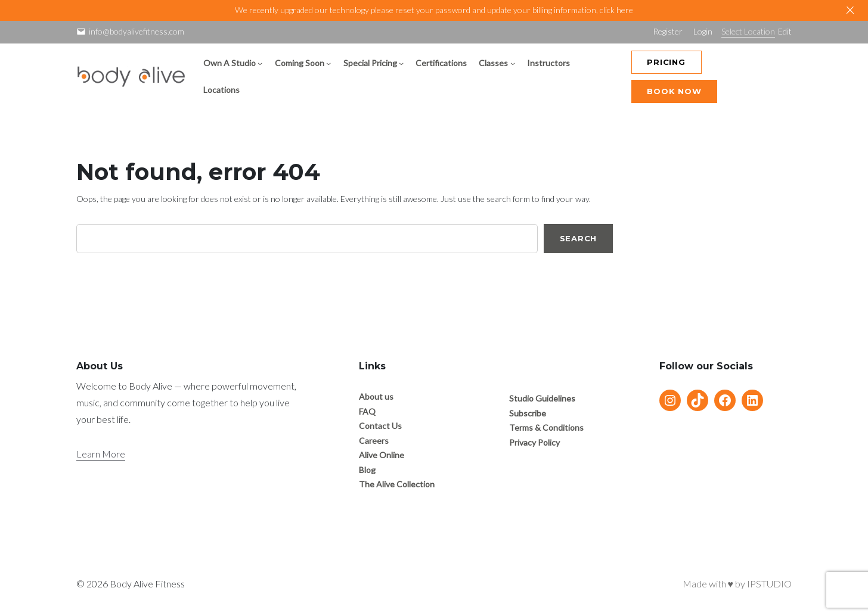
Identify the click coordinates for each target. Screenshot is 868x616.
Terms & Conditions (546, 427)
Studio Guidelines (542, 398)
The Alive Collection (397, 484)
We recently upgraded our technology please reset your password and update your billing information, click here (434, 10)
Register (668, 31)
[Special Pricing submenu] (401, 63)
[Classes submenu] (513, 63)
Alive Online (382, 455)
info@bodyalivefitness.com (137, 31)
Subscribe (528, 413)
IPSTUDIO (769, 584)
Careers (374, 441)
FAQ (367, 411)
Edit (785, 31)
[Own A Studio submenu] (260, 63)
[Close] (850, 10)
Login (703, 31)
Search (579, 238)
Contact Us (380, 426)
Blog (367, 470)
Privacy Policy (534, 442)
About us (376, 396)
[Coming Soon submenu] (328, 63)
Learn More (101, 454)
